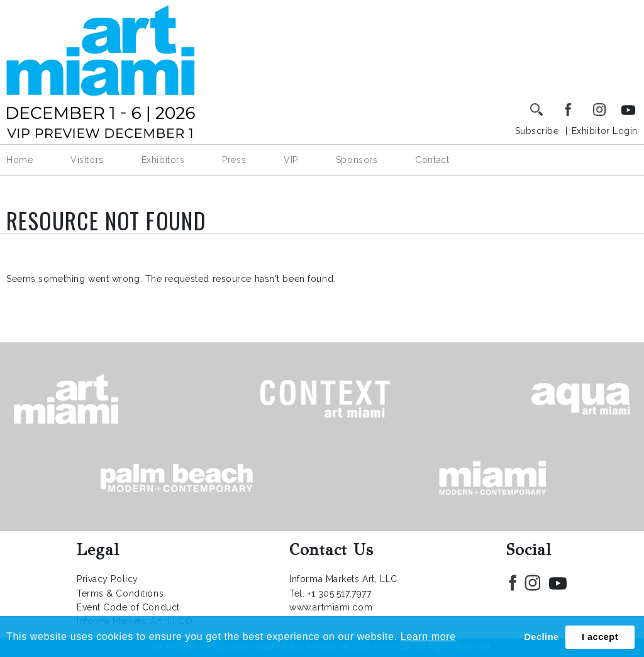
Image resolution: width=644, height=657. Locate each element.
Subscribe (537, 131)
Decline (541, 637)
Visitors (87, 160)
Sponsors (357, 160)
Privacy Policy (108, 579)
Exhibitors (163, 160)
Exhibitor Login (605, 131)
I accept (600, 637)
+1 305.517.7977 (339, 593)
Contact (432, 160)
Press (234, 160)
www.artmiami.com (331, 607)
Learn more (428, 637)
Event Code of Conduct (128, 607)
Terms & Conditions (120, 593)
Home (19, 160)
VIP (291, 160)
